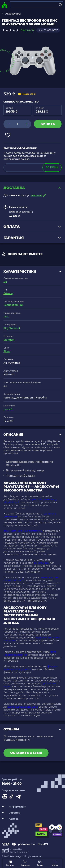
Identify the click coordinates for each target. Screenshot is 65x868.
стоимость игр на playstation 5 (23, 531)
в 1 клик (52, 167)
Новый (8, 409)
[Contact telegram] (19, 797)
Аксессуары (13, 14)
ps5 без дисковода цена (23, 707)
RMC (6, 317)
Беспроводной (13, 305)
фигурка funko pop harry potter (31, 668)
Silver (7, 351)
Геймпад (9, 293)
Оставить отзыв (26, 753)
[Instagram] (5, 797)
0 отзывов (27, 30)
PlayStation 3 (12, 328)
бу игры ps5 (42, 563)
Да (5, 282)
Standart (9, 340)
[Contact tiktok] (12, 797)
